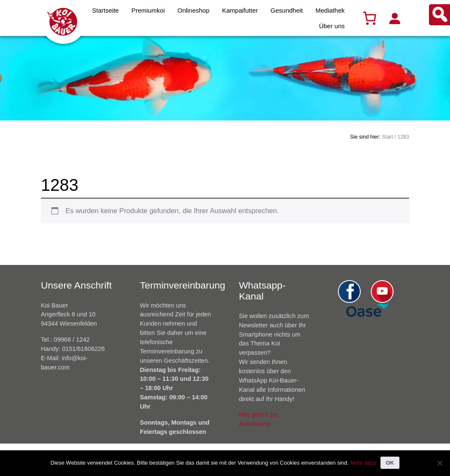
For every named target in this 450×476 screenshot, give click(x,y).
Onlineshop (193, 10)
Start (387, 137)
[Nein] (439, 463)
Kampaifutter (240, 10)
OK (390, 463)
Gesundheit (287, 10)
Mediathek (330, 10)
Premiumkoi (148, 10)
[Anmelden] (394, 18)
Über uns (332, 26)
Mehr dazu (363, 463)
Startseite (106, 10)
